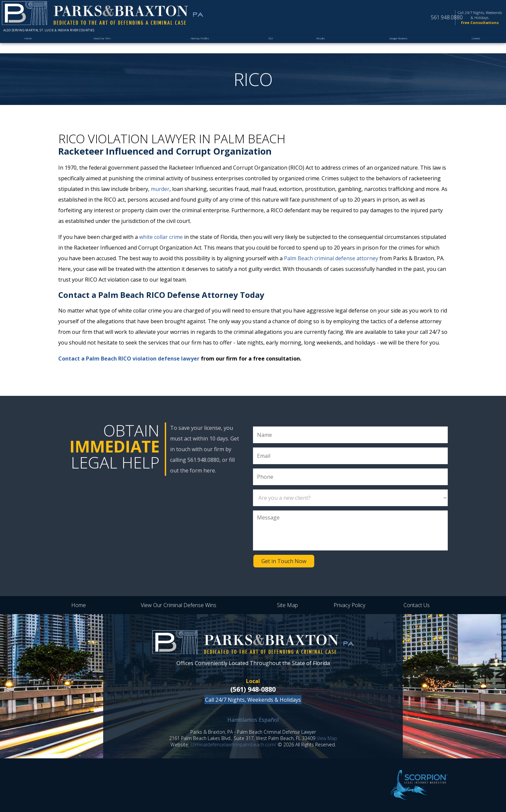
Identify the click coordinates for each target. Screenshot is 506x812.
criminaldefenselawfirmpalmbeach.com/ (233, 745)
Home (28, 46)
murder (160, 189)
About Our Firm (101, 46)
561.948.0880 (412, 20)
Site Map (287, 605)
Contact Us (417, 605)
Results (318, 46)
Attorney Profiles (201, 46)
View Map (327, 738)
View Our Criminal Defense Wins (179, 605)
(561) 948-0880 (253, 689)
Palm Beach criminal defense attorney (331, 258)
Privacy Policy (349, 605)
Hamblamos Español (253, 720)
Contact (474, 46)
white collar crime (161, 237)
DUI (271, 46)
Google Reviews (396, 46)
